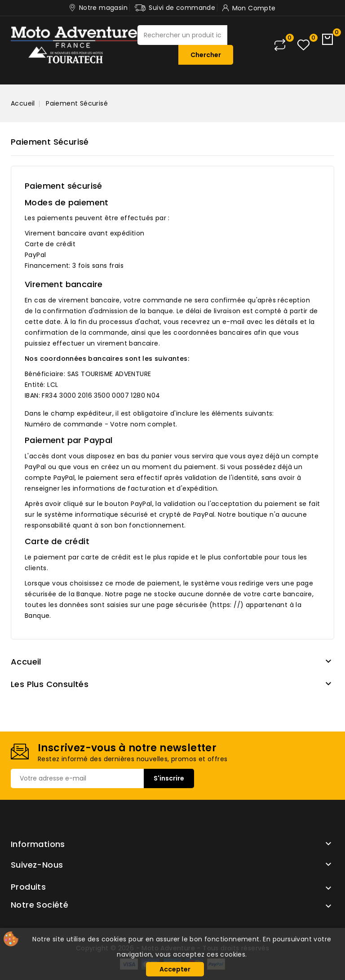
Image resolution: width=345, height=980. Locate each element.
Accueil (26, 662)
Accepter (175, 969)
